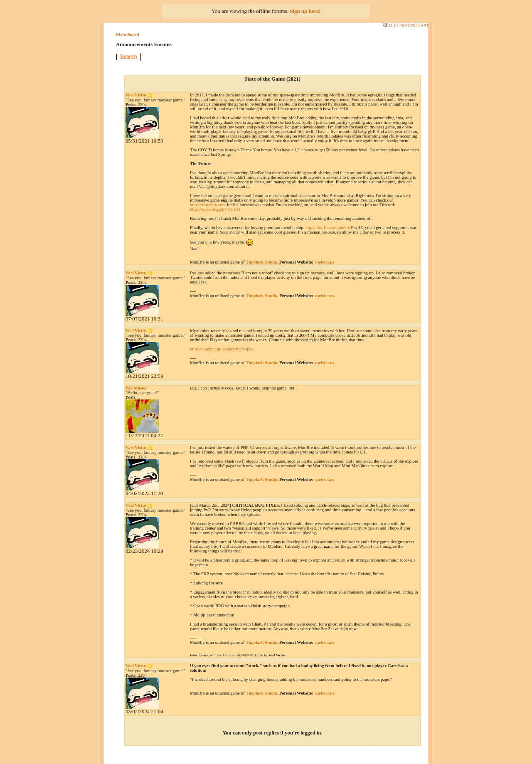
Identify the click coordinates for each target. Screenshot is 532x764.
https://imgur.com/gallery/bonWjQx (222, 349)
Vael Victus (139, 95)
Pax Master (136, 388)
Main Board (127, 35)
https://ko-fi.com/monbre (328, 228)
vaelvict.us (324, 262)
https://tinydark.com (208, 205)
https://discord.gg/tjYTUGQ (215, 209)
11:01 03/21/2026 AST (409, 26)
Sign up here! (305, 11)
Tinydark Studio (261, 262)
